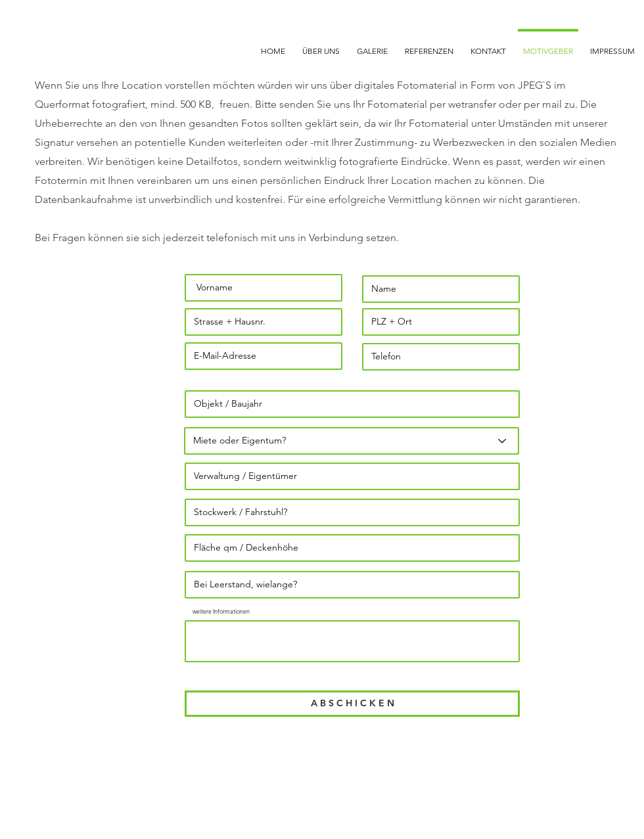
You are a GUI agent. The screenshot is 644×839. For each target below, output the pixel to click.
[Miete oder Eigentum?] (352, 441)
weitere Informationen (221, 611)
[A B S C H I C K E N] (352, 704)
